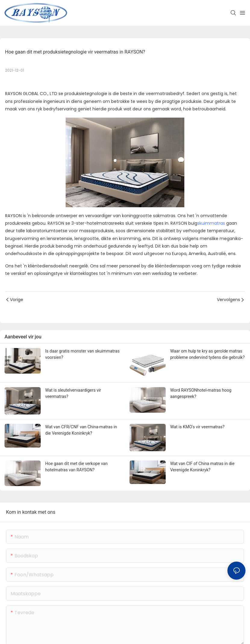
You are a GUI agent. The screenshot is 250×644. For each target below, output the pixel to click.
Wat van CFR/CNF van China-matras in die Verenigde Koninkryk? (81, 430)
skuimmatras (211, 223)
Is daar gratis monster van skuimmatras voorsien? (82, 354)
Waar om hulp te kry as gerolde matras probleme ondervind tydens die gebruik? (207, 354)
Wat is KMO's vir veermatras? (197, 427)
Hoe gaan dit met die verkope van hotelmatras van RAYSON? (76, 467)
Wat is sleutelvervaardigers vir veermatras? (73, 393)
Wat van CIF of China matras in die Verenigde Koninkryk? (202, 467)
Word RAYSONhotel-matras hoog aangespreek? (201, 393)
